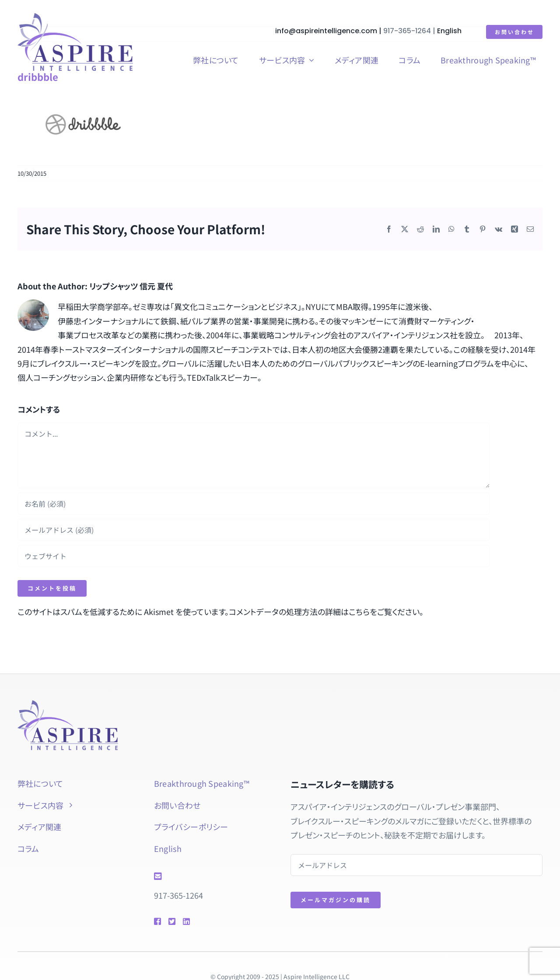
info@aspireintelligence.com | (330, 31)
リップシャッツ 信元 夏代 (131, 286)
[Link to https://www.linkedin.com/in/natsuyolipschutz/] (199, 921)
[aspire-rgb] (75, 17)
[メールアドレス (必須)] (254, 530)
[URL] (254, 556)
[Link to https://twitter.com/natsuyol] (171, 921)
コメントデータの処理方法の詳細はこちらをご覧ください (324, 612)
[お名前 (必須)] (254, 504)
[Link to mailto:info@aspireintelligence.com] (210, 876)
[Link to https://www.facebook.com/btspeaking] (157, 921)
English (450, 31)
